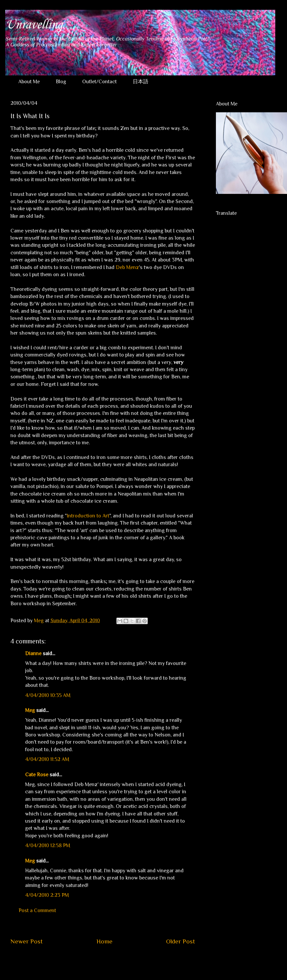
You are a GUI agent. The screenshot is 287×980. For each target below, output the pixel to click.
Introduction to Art (88, 516)
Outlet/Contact (99, 82)
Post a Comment (37, 910)
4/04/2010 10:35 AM (48, 695)
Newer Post (27, 941)
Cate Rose (37, 775)
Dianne (33, 654)
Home (105, 941)
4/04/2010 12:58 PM (48, 846)
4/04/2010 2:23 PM (47, 895)
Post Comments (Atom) (118, 961)
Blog (61, 82)
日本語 (141, 82)
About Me (29, 82)
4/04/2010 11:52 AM (47, 759)
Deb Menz (127, 267)
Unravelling (34, 25)
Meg (30, 710)
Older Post (181, 941)
